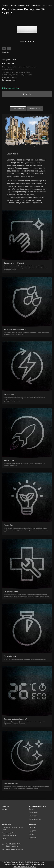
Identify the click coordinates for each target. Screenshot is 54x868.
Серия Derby (33, 809)
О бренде (32, 827)
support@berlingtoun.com (14, 849)
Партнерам (33, 838)
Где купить (33, 831)
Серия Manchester (35, 819)
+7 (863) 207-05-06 (14, 844)
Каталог (6, 806)
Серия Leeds (33, 816)
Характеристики (35, 108)
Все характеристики (9, 80)
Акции (5, 810)
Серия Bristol (33, 812)
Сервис (31, 834)
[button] (22, 42)
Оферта (4, 839)
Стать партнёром (12, 846)
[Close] (51, 865)
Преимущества (18, 108)
